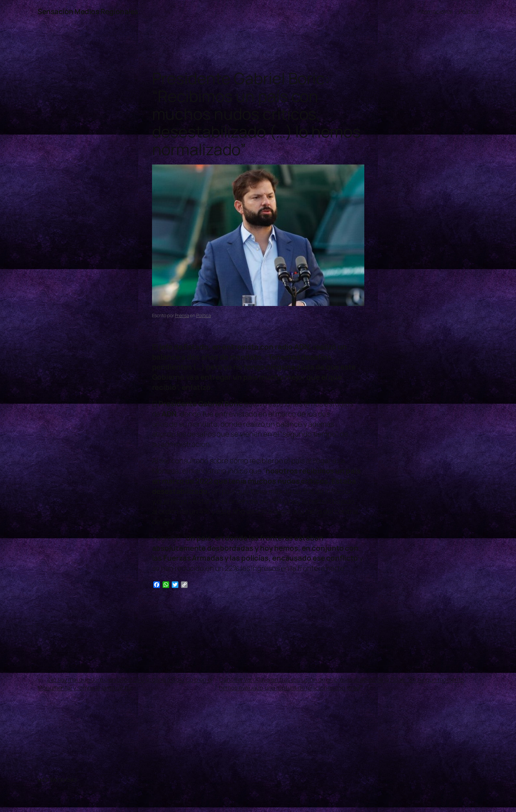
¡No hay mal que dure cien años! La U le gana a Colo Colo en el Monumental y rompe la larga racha (125, 684)
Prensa (182, 315)
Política (204, 315)
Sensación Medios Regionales (88, 12)
